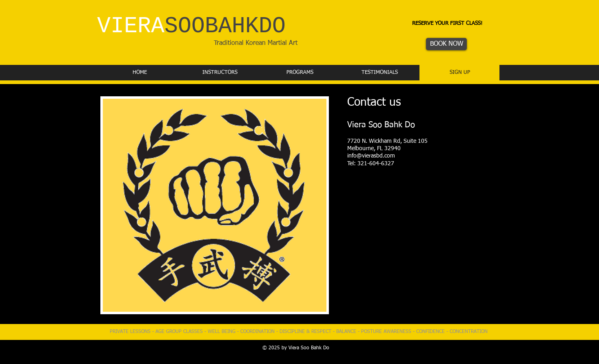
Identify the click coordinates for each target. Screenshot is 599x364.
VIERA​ (191, 26)
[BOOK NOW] (446, 44)
